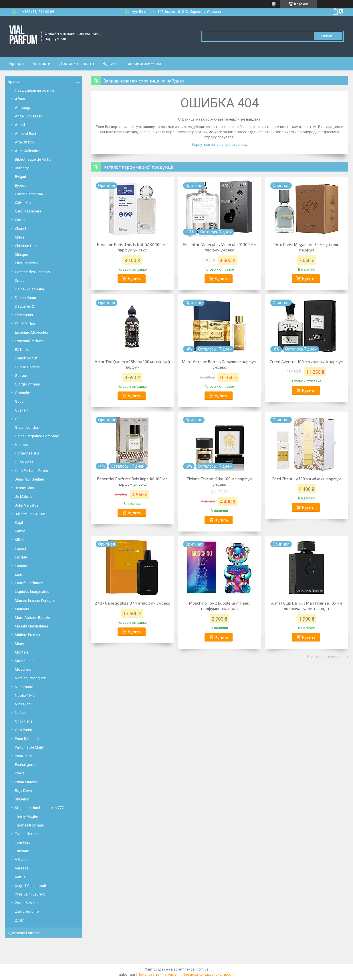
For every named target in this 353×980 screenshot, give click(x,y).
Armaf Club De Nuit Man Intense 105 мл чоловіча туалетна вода (307, 606)
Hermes (21, 445)
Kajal (19, 523)
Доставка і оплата (77, 64)
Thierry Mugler (26, 816)
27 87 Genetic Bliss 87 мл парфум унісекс (132, 603)
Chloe (20, 237)
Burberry (22, 168)
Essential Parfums (30, 341)
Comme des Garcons (32, 272)
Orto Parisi (23, 730)
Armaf (20, 125)
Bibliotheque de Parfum (34, 159)
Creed (20, 281)
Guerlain (22, 410)
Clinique (21, 254)
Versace (22, 868)
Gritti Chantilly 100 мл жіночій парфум (307, 479)
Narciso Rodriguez (30, 678)
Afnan (20, 99)
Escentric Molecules (31, 332)
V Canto (21, 860)
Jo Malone (24, 496)
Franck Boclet (26, 358)
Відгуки (110, 64)
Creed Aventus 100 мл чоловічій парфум (307, 362)
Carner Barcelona (29, 194)
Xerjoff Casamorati (30, 886)
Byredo (21, 185)
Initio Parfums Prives (31, 471)
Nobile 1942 (25, 695)
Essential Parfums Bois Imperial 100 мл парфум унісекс (132, 481)
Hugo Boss (24, 462)
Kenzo (20, 531)
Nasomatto (24, 687)
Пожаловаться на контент (159, 975)
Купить (135, 279)
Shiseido (22, 799)
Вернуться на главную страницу (220, 144)
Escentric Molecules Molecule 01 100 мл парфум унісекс (219, 247)
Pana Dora (23, 756)
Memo (20, 644)
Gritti (19, 419)
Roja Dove (23, 791)
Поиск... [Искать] (328, 36)
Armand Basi (25, 134)
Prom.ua (202, 969)
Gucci (20, 401)
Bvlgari (20, 177)
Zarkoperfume (27, 911)
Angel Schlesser (28, 116)
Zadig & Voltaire (28, 903)
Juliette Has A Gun (30, 514)
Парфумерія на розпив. (35, 90)
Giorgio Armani (27, 384)
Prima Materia (26, 782)
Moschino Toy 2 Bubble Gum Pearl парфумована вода (219, 606)
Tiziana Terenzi (27, 834)
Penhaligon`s (26, 764)
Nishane (22, 713)
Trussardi (23, 851)
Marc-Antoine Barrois (32, 618)
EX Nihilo (22, 350)
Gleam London (27, 427)
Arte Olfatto (24, 142)
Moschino (23, 669)
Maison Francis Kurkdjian (36, 600)
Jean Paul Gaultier (29, 479)
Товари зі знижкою (143, 64)
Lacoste (22, 549)
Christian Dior (26, 246)
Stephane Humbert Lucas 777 (39, 808)
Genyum (22, 376)
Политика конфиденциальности (209, 975)
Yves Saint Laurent (30, 894)
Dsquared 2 (24, 306)
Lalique (21, 557)
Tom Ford (23, 842)
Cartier (20, 220)
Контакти (41, 64)
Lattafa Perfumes (29, 583)
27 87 (19, 920)
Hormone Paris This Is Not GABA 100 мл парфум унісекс (132, 247)
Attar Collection (28, 151)
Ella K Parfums (27, 324)
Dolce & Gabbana (29, 289)
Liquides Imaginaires (32, 592)
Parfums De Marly (29, 747)
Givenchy (22, 393)
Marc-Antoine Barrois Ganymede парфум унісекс (219, 364)
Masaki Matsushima (31, 626)
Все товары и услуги (325, 657)
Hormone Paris (27, 453)
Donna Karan (25, 298)
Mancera (22, 609)
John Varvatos (27, 505)
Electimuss (24, 315)
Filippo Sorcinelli (29, 367)
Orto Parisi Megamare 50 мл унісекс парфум (307, 247)
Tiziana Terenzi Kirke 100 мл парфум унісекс (219, 481)
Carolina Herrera (28, 211)
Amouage (23, 108)
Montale (22, 652)
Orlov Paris (24, 721)
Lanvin (20, 574)
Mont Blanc (24, 661)
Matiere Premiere (29, 635)
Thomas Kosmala (29, 825)
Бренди (17, 64)
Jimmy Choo (25, 488)
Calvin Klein (24, 203)
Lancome (23, 566)
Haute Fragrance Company (37, 436)
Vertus (20, 877)
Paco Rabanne (27, 739)
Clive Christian (26, 263)
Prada (20, 773)
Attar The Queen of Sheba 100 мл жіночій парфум (132, 364)
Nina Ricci (23, 704)
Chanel (20, 229)
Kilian (19, 540)
